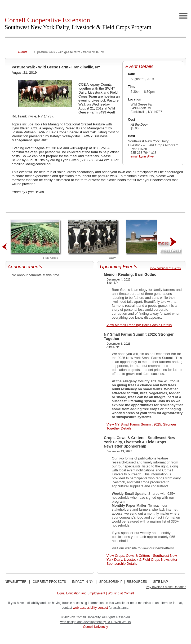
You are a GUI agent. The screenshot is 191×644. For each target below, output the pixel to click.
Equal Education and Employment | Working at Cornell (95, 593)
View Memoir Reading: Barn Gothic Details (139, 325)
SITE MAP (161, 582)
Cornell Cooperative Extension (78, 23)
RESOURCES (137, 582)
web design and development (81, 622)
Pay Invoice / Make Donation (166, 587)
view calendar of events (165, 268)
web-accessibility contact (90, 608)
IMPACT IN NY (83, 582)
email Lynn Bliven (143, 156)
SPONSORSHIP (111, 582)
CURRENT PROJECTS (49, 582)
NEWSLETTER (16, 582)
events (23, 52)
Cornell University (95, 627)
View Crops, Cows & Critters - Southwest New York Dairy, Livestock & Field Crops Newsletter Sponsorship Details (142, 560)
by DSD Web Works (117, 622)
